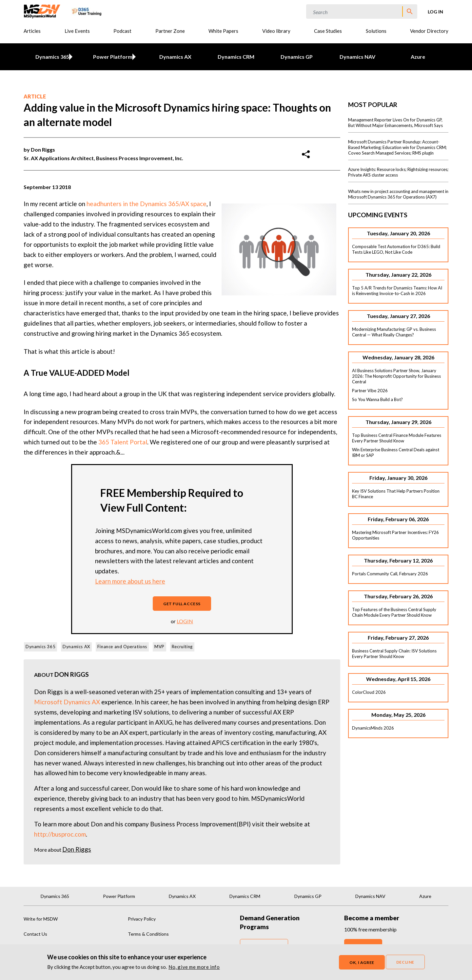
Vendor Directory (429, 31)
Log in (435, 12)
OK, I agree (362, 962)
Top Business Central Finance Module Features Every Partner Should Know (397, 438)
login (185, 621)
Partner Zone (170, 31)
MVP (159, 647)
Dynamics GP (297, 57)
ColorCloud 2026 (369, 692)
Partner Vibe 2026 (370, 391)
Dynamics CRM (236, 57)
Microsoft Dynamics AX (67, 702)
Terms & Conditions (148, 934)
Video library (276, 31)
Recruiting (182, 647)
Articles (32, 31)
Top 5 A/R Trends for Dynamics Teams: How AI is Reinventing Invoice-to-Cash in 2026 (397, 291)
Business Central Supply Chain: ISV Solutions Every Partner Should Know (394, 654)
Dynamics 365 (51, 57)
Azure (418, 57)
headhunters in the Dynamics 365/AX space (147, 204)
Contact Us (35, 934)
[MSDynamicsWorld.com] (42, 11)
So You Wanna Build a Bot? (377, 399)
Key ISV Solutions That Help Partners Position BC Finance (396, 494)
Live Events (77, 31)
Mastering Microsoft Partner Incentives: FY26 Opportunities (395, 535)
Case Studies (328, 31)
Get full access (182, 604)
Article (35, 96)
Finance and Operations (122, 647)
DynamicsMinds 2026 (373, 728)
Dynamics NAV (357, 57)
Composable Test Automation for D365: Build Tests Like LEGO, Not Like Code (396, 249)
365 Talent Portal (123, 442)
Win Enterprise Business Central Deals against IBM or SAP (396, 452)
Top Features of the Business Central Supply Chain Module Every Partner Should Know (394, 612)
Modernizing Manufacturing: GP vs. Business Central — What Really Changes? (394, 332)
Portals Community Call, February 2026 (390, 574)
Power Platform (112, 57)
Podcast (122, 31)
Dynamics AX (175, 57)
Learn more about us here (130, 581)
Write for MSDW (41, 919)
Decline (405, 962)
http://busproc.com (60, 834)
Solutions (376, 31)
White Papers (223, 31)
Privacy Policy (142, 919)
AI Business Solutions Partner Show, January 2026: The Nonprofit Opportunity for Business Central (396, 376)
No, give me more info (194, 967)
